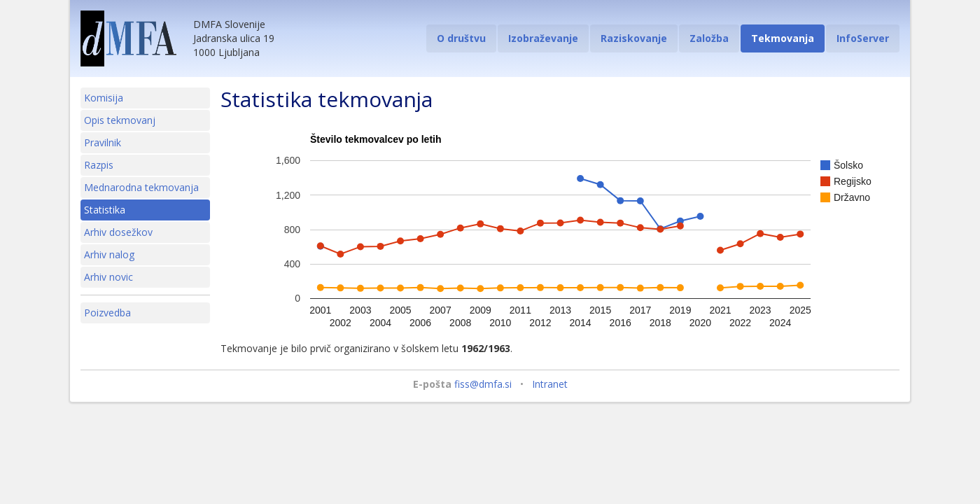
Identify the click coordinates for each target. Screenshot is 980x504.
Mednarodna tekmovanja (141, 187)
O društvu (461, 38)
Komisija (104, 98)
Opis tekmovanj (120, 120)
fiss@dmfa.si (483, 384)
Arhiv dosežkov (118, 232)
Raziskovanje (634, 38)
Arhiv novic (108, 277)
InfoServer (863, 38)
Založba (709, 38)
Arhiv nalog (109, 254)
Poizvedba (107, 313)
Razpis (99, 165)
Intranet (550, 384)
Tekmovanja (783, 38)
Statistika (105, 210)
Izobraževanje (543, 38)
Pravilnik (103, 142)
